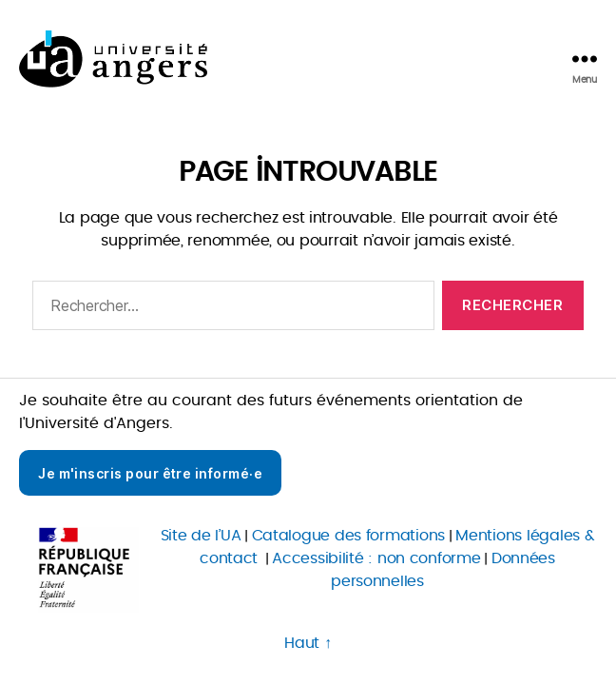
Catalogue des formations (349, 536)
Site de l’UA (201, 536)
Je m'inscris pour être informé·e (150, 473)
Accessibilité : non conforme (376, 558)
